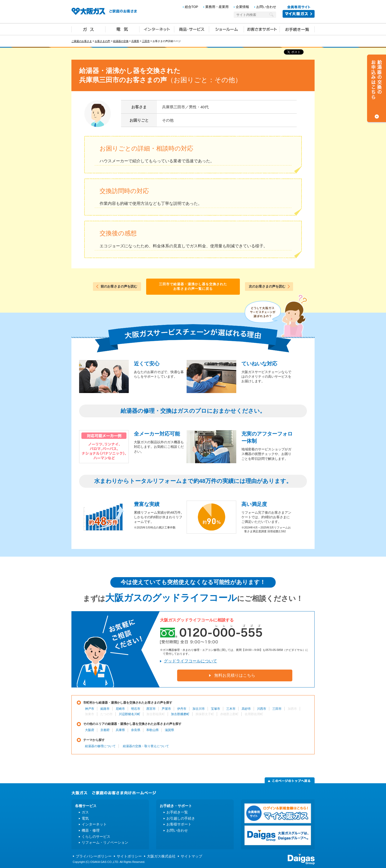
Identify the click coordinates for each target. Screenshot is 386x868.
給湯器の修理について (100, 746)
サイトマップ (191, 856)
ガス (89, 29)
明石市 (136, 709)
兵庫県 (135, 41)
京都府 (105, 730)
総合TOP (192, 7)
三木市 (231, 709)
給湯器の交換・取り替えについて (146, 746)
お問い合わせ (266, 7)
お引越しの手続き (181, 818)
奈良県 (136, 730)
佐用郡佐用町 (254, 714)
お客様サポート (179, 824)
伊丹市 (182, 709)
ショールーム (227, 29)
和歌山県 (153, 730)
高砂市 (246, 709)
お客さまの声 (102, 41)
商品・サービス (192, 29)
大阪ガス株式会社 (161, 856)
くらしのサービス (96, 837)
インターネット (157, 29)
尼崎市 (120, 709)
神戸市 (90, 709)
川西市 (262, 709)
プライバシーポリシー (94, 856)
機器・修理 (91, 830)
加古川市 (199, 709)
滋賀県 (169, 730)
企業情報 (242, 7)
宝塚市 (216, 709)
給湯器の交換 (121, 41)
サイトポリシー (129, 856)
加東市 (90, 714)
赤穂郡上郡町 (229, 714)
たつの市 (106, 714)
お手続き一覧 (297, 29)
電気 (122, 29)
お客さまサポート (262, 29)
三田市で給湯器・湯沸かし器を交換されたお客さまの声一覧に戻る (193, 286)
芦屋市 (166, 709)
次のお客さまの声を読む (267, 286)
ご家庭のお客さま (82, 41)
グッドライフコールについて (190, 661)
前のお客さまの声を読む (119, 286)
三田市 (146, 41)
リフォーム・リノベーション (105, 842)
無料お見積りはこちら (235, 675)
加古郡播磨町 (180, 714)
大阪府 (90, 730)
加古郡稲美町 (156, 714)
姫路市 (105, 709)
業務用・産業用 (217, 7)
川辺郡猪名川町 (130, 714)
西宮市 (151, 709)
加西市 (292, 709)
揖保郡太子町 (205, 714)
